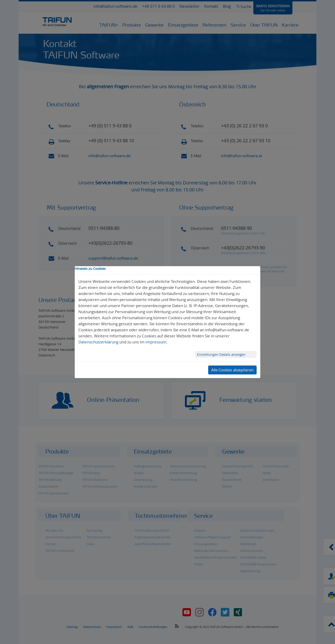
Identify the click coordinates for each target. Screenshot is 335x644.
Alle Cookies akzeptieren (232, 370)
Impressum (156, 342)
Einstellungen (208, 354)
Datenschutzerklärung (98, 342)
